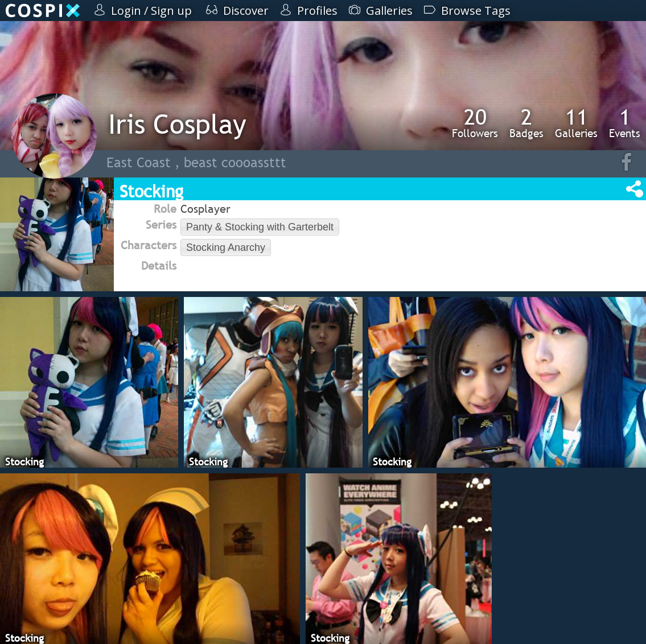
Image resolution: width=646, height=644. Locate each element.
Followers (475, 123)
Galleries (576, 123)
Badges (526, 123)
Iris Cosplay (177, 124)
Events (625, 123)
